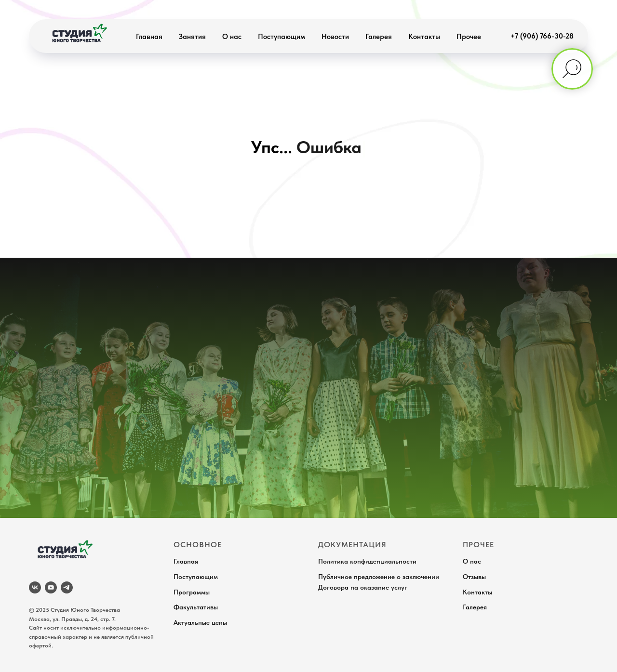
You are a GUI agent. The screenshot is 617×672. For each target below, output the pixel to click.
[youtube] (51, 587)
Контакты (424, 37)
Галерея (379, 37)
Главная (149, 37)
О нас (232, 37)
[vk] (35, 587)
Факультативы (196, 607)
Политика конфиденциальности (367, 561)
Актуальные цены (200, 622)
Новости (335, 37)
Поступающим (282, 37)
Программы (192, 592)
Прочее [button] (469, 37)
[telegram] (67, 587)
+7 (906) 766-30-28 (542, 36)
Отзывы (474, 577)
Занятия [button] (192, 37)
